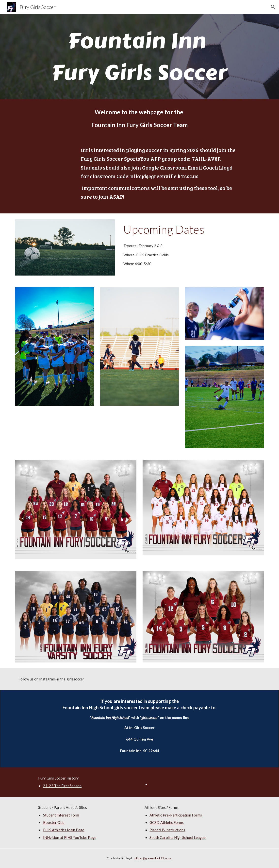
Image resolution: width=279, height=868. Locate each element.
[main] (139, 57)
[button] (273, 7)
